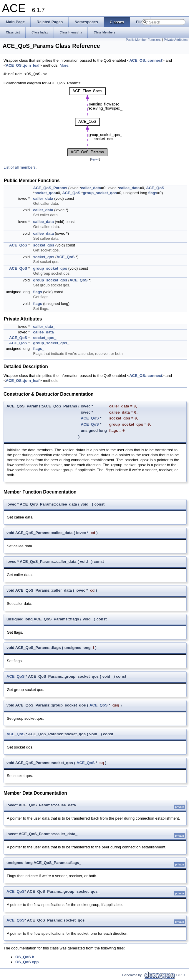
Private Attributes (176, 40)
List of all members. (20, 167)
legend (95, 159)
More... (66, 65)
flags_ (39, 349)
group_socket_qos (100, 193)
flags (153, 193)
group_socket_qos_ (51, 343)
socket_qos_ (45, 338)
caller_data (91, 188)
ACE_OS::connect (146, 60)
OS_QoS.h (25, 957)
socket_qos (45, 193)
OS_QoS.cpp (27, 962)
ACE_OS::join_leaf (23, 65)
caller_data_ (44, 327)
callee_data (129, 188)
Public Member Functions (144, 40)
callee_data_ (45, 332)
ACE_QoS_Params (50, 188)
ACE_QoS (155, 188)
